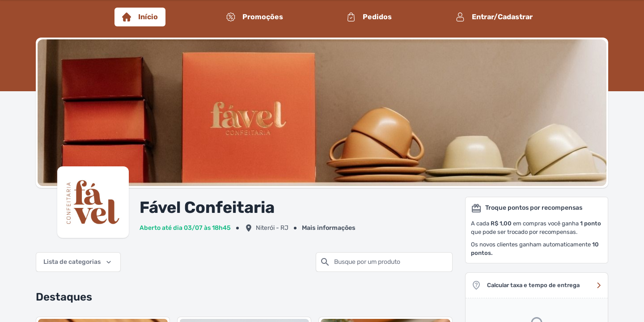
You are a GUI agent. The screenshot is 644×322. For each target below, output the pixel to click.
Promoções (255, 17)
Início (140, 17)
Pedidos (369, 17)
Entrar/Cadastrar (494, 17)
